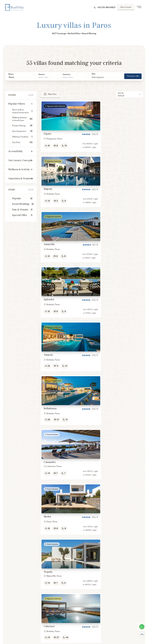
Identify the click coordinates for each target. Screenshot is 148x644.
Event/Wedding (21, 204)
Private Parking (19, 126)
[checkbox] (10, 111)
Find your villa (133, 76)
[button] (20, 77)
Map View (52, 94)
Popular (17, 198)
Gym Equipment (19, 131)
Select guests (98, 77)
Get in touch (126, 7)
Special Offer (20, 215)
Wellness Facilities (20, 137)
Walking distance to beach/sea (20, 119)
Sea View (16, 142)
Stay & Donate (20, 210)
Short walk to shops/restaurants (20, 111)
